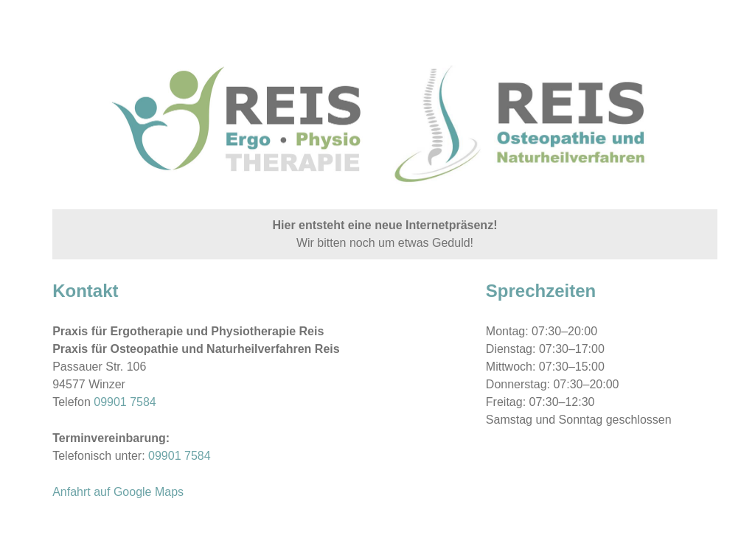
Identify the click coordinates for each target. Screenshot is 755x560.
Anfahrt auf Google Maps (118, 492)
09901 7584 (125, 402)
